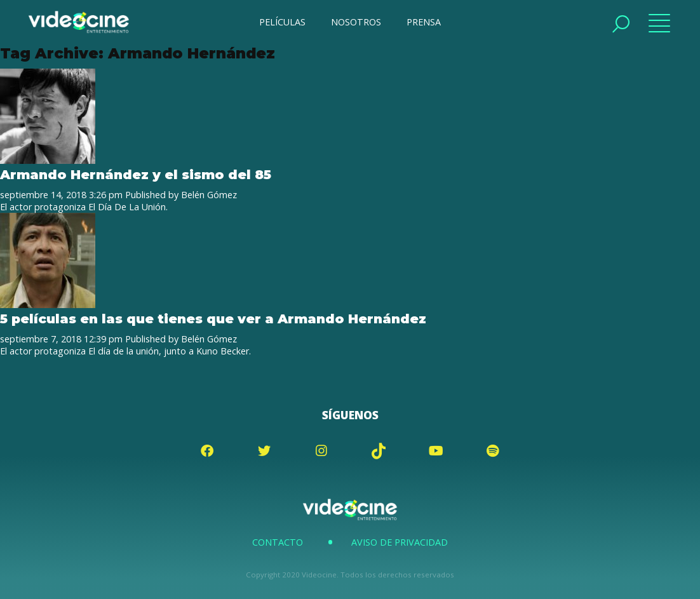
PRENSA (424, 22)
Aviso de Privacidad (400, 542)
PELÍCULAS (282, 22)
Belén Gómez (209, 195)
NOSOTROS (356, 22)
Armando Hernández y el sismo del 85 (136, 174)
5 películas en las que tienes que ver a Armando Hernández (213, 319)
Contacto (278, 542)
